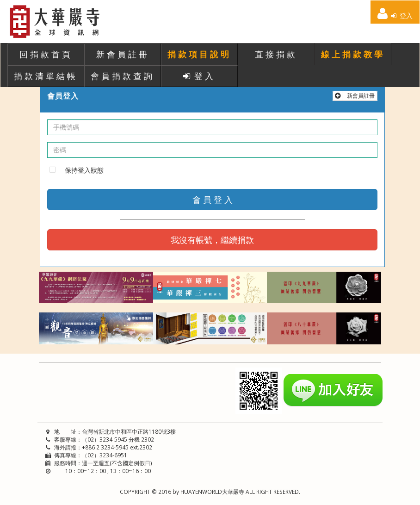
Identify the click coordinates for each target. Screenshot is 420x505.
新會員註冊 (123, 54)
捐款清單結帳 (46, 76)
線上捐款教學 (353, 54)
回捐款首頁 (46, 54)
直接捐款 (276, 54)
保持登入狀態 (84, 170)
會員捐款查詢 (123, 76)
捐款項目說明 (199, 54)
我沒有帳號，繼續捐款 (212, 240)
